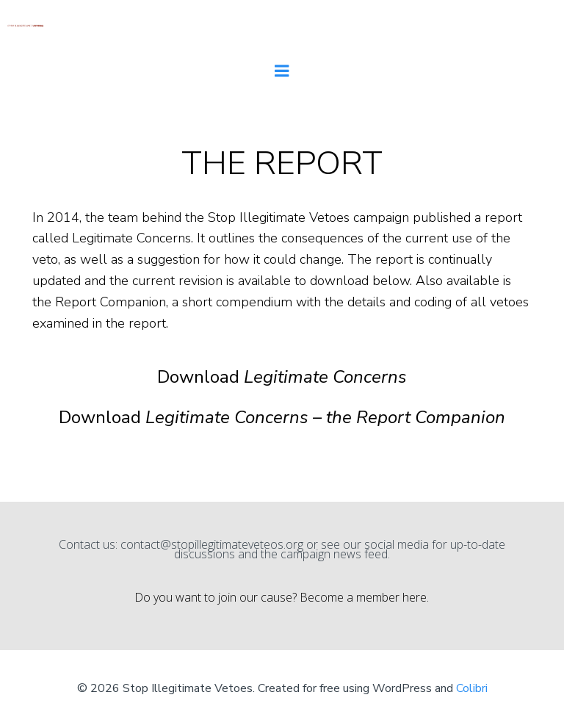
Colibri (472, 688)
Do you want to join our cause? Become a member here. (282, 597)
